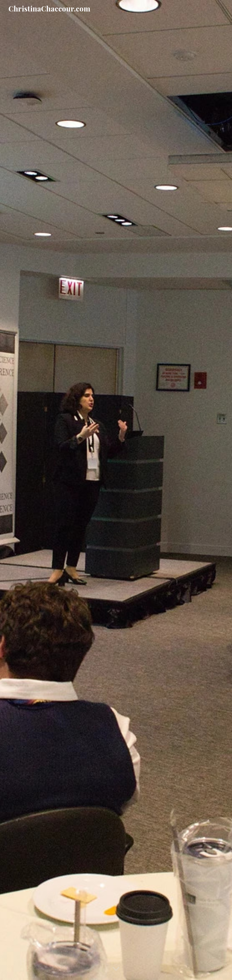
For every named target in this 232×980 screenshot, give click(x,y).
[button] (116, 969)
